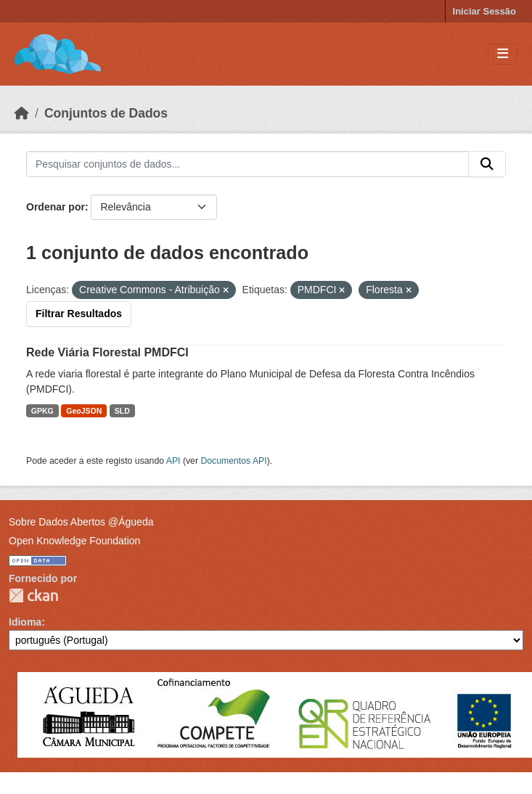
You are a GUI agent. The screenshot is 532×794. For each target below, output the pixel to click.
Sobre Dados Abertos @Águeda (81, 522)
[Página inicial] (22, 113)
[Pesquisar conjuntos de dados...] (247, 164)
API (173, 461)
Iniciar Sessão (484, 11)
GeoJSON (84, 411)
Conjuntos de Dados (106, 113)
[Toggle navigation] (503, 54)
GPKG (42, 411)
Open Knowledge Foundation (74, 541)
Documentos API (233, 461)
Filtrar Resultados (79, 314)
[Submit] (487, 164)
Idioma (25, 622)
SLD (122, 411)
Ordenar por (56, 207)
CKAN (33, 595)
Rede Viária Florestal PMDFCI (107, 352)
